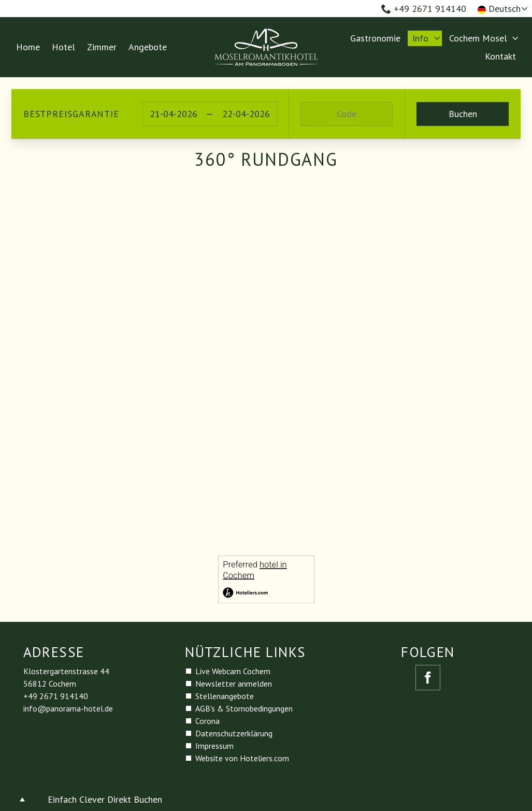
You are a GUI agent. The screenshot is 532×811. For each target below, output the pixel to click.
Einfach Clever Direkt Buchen (105, 799)
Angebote (148, 47)
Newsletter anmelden (234, 684)
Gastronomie (375, 38)
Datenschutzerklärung (234, 733)
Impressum (214, 746)
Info (420, 38)
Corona (207, 721)
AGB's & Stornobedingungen (244, 708)
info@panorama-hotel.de (68, 708)
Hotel (63, 47)
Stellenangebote (225, 696)
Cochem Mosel (478, 38)
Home (28, 47)
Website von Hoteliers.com (242, 758)
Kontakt (500, 56)
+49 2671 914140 (424, 9)
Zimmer (102, 47)
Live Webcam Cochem (233, 671)
